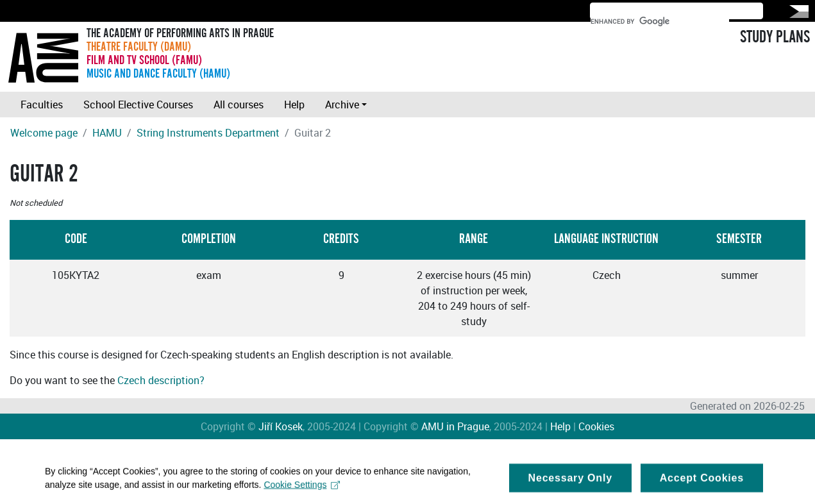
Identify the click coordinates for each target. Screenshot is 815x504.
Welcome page (44, 133)
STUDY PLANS (775, 37)
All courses (239, 105)
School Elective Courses (138, 105)
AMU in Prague (455, 426)
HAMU (107, 133)
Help (294, 105)
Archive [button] (342, 105)
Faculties (42, 105)
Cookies (596, 426)
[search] (660, 21)
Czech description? (161, 380)
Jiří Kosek (281, 426)
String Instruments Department (208, 133)
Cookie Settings (302, 489)
